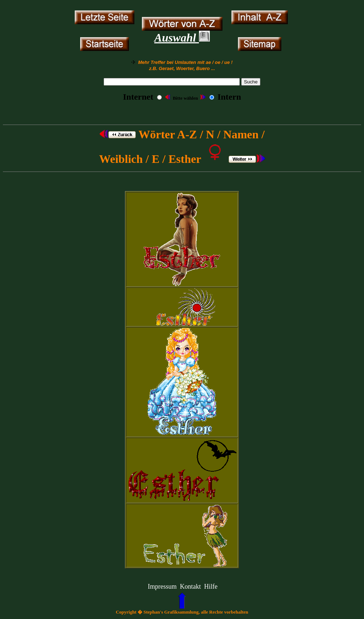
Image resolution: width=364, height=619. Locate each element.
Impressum (162, 586)
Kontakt (190, 586)
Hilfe (211, 586)
